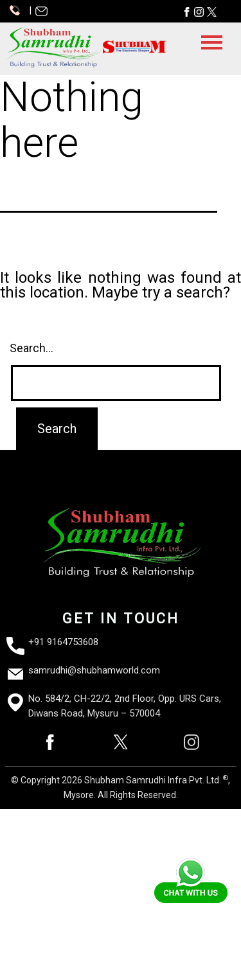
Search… (31, 348)
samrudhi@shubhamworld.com (94, 670)
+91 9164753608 (63, 642)
